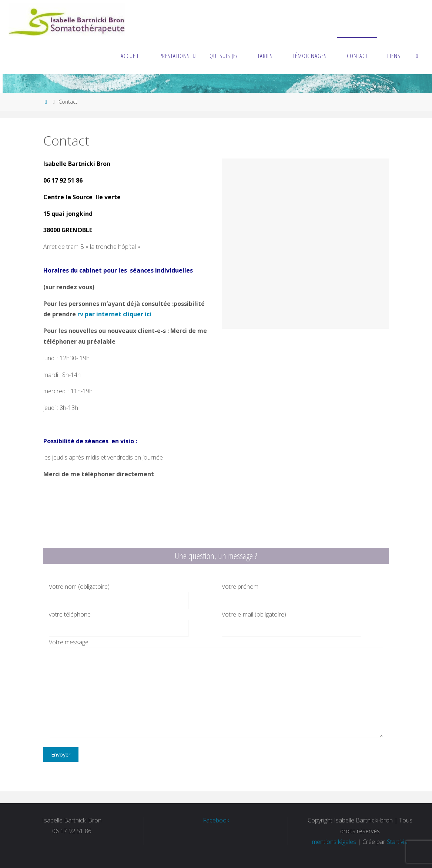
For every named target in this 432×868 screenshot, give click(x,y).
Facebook (216, 820)
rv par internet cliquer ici (114, 314)
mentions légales (334, 842)
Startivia (397, 842)
